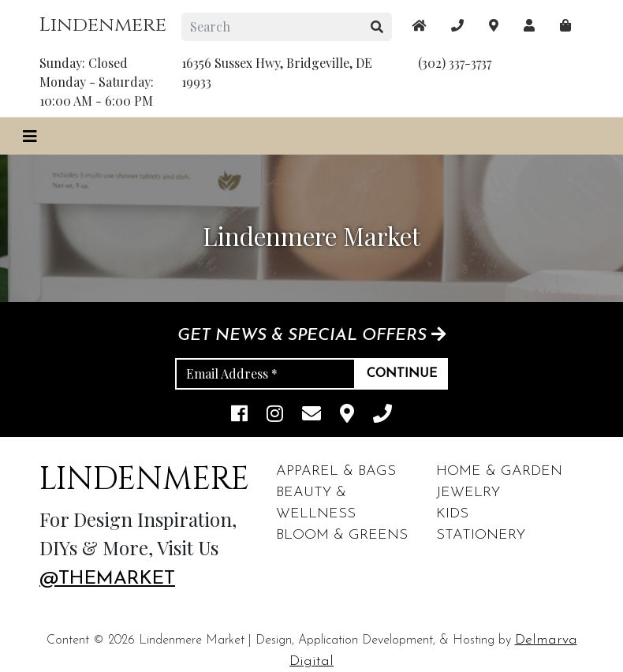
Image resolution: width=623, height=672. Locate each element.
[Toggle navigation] (30, 136)
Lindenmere (103, 25)
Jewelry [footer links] (468, 493)
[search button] (377, 27)
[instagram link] (275, 415)
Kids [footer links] (452, 514)
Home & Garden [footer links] (499, 471)
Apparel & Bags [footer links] (336, 471)
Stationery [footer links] (481, 535)
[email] (311, 415)
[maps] (565, 25)
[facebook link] (239, 415)
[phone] (382, 415)
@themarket (107, 579)
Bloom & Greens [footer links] (342, 535)
